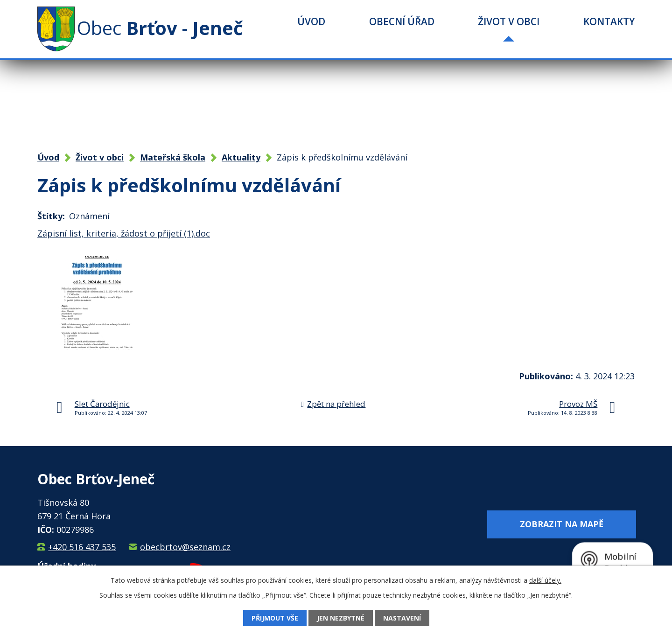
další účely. (545, 580)
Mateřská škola (173, 157)
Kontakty (609, 21)
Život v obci (509, 21)
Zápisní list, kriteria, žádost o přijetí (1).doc (124, 233)
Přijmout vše (275, 618)
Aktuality (241, 157)
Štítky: (51, 216)
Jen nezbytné (341, 618)
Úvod (311, 21)
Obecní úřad (402, 21)
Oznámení (89, 216)
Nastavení (402, 618)
